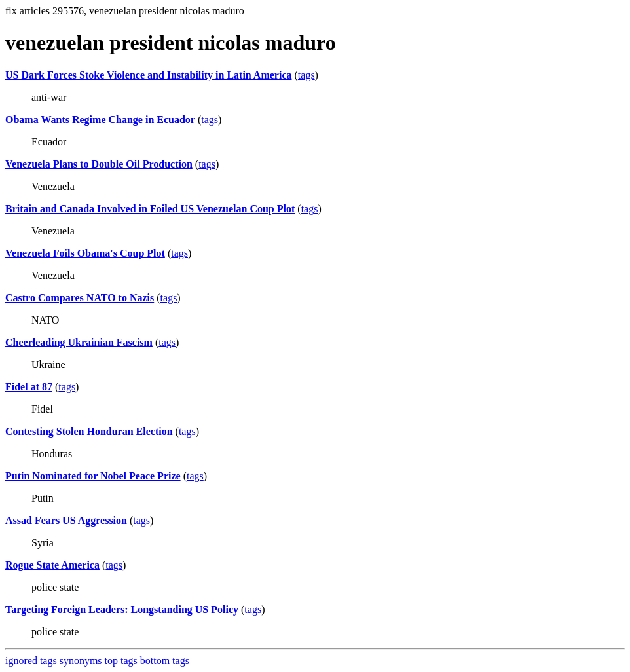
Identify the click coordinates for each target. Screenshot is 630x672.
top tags (121, 661)
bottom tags (165, 661)
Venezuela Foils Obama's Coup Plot (85, 253)
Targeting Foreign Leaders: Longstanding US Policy (122, 609)
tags (306, 75)
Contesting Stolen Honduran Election (89, 431)
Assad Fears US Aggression (66, 520)
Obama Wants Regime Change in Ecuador (100, 120)
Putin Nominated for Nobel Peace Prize (93, 476)
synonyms (81, 661)
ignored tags (31, 661)
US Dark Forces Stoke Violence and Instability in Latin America (149, 75)
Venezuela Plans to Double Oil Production (99, 164)
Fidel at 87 (29, 387)
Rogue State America (52, 565)
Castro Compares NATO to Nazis (80, 298)
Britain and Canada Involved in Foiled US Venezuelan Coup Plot (150, 209)
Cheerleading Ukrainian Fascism (79, 342)
